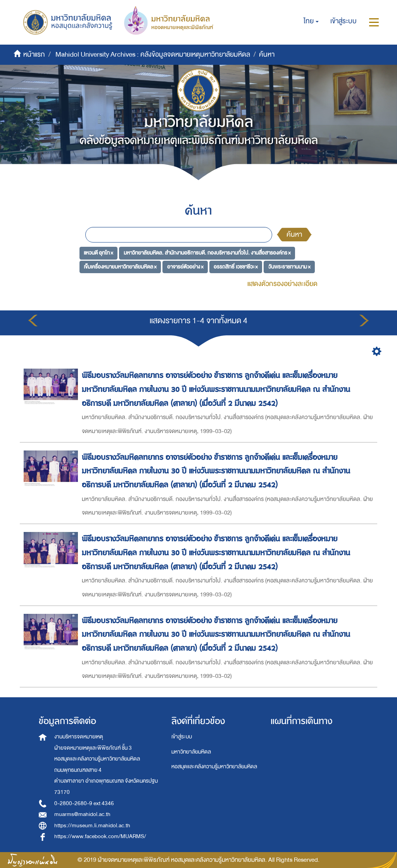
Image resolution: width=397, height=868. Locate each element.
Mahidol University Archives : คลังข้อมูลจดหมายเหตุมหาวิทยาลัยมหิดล (153, 55)
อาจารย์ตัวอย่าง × (185, 267)
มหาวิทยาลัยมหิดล (191, 752)
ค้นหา (294, 235)
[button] (311, 21)
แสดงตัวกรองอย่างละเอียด (282, 284)
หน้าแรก (34, 55)
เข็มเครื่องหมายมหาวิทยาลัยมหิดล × (120, 267)
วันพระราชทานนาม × (289, 267)
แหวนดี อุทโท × (98, 253)
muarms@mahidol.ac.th (82, 814)
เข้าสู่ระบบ (182, 737)
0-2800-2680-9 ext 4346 (84, 803)
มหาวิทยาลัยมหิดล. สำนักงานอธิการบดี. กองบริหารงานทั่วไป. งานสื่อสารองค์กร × (207, 253)
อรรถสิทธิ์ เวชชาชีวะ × (236, 267)
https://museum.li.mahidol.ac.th (92, 826)
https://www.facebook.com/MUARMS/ (100, 836)
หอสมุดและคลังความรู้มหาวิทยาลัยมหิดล (214, 767)
